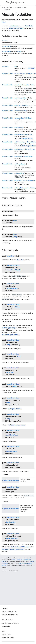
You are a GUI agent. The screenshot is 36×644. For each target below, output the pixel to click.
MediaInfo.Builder (8, 74)
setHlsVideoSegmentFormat (23, 142)
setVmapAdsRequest (21, 188)
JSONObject (28, 118)
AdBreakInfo (30, 85)
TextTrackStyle (31, 181)
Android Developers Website (10, 623)
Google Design (6, 626)
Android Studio (6, 635)
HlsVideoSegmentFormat (17, 425)
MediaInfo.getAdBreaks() (21, 547)
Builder (4, 41)
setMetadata (18, 157)
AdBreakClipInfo (15, 270)
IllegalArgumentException (10, 480)
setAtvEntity (18, 98)
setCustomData (19, 118)
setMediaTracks (19, 149)
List (26, 74)
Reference (7, 10)
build (16, 66)
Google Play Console (8, 638)
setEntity (17, 127)
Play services (16, 2)
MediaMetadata (28, 157)
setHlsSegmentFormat (21, 135)
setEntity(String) (9, 328)
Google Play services (21, 7)
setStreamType (19, 173)
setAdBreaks (18, 85)
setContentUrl (19, 111)
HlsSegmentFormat (26, 138)
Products (10, 7)
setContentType (19, 105)
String (9, 46)
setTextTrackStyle (20, 181)
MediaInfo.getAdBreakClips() (13, 549)
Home (3, 7)
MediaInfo (14, 26)
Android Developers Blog (9, 612)
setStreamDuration (20, 164)
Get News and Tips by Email (10, 615)
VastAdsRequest (12, 538)
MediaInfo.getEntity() (11, 335)
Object (4, 22)
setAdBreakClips (20, 74)
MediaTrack (31, 149)
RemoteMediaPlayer (16, 28)
